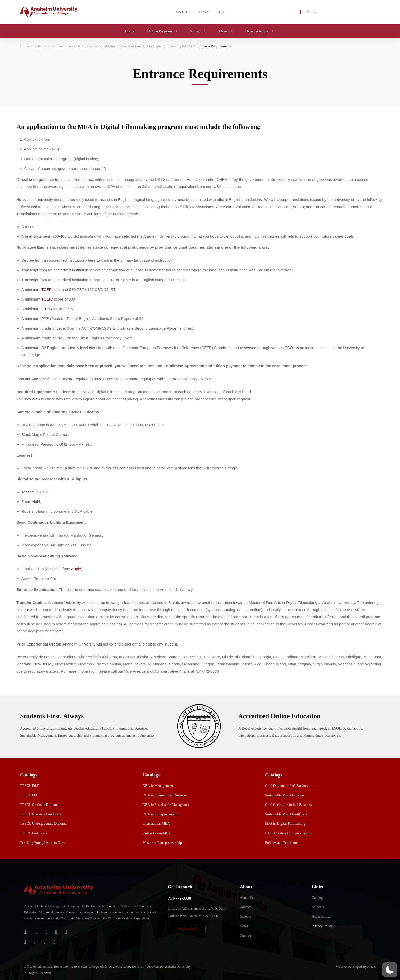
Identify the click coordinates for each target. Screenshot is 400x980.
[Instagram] (25, 942)
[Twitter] (66, 932)
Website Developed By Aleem (356, 967)
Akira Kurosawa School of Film (92, 46)
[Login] (26, 932)
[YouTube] (45, 942)
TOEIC (47, 299)
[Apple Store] (46, 932)
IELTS (47, 309)
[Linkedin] (54, 942)
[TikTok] (35, 942)
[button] (187, 929)
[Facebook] (56, 932)
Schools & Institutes (49, 46)
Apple (76, 569)
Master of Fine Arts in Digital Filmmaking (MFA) (156, 46)
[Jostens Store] (37, 932)
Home (24, 46)
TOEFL (47, 289)
